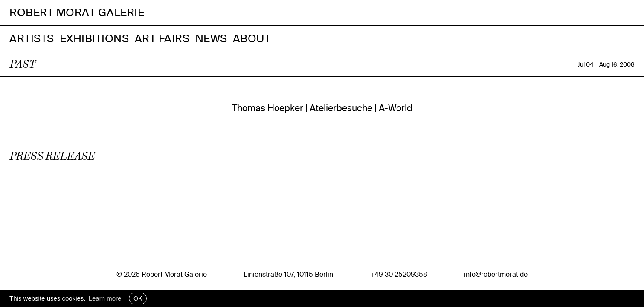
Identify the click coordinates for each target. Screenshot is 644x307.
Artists (32, 38)
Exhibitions (94, 38)
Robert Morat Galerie (77, 13)
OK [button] (138, 298)
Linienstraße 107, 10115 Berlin (288, 274)
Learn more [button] (105, 298)
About (252, 38)
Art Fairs (162, 38)
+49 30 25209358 (399, 274)
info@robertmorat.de (496, 274)
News (211, 38)
